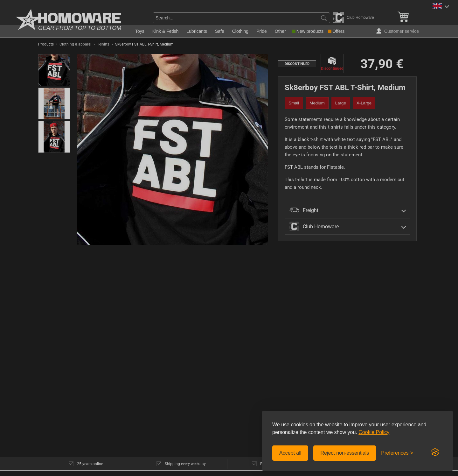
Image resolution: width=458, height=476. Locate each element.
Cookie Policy (374, 432)
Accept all (290, 453)
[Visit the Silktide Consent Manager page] (435, 452)
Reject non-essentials (345, 453)
